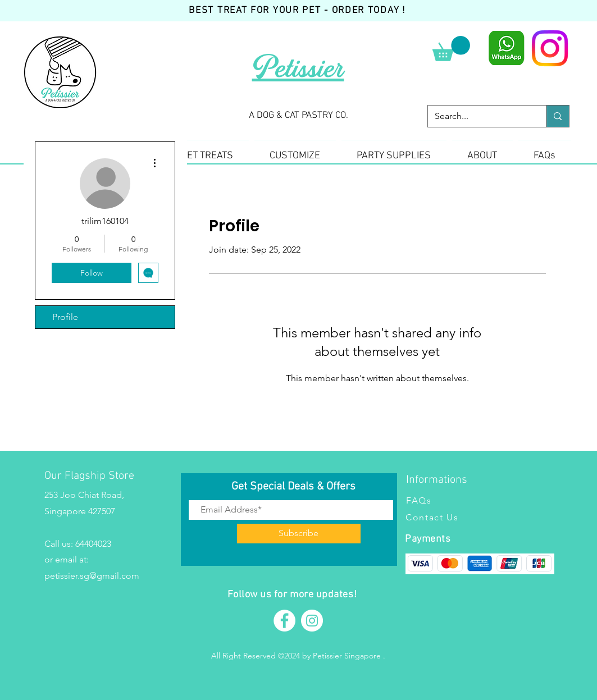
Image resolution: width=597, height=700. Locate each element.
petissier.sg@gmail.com (92, 576)
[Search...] (479, 116)
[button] (451, 49)
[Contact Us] (460, 517)
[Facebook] (284, 621)
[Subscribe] (299, 534)
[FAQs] (460, 500)
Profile (65, 317)
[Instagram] (550, 48)
